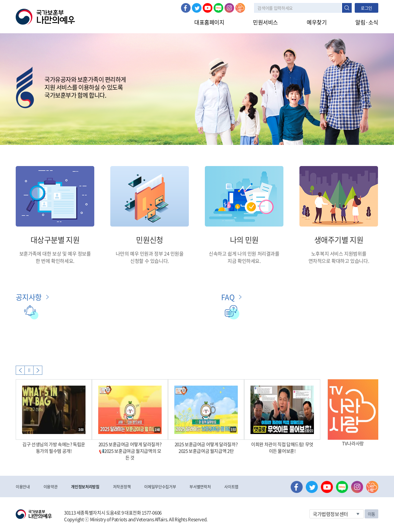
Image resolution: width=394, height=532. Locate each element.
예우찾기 (317, 22)
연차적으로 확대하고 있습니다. (339, 261)
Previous (20, 370)
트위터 (197, 8)
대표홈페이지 (209, 22)
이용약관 (51, 486)
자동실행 (29, 370)
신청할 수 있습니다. (150, 261)
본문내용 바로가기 (0, 0)
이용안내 (23, 486)
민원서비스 (265, 22)
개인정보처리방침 (85, 486)
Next (38, 370)
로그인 (367, 8)
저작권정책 (122, 486)
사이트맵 (231, 486)
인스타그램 (229, 8)
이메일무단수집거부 (160, 486)
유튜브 (208, 8)
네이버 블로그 (218, 8)
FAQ (228, 297)
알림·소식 (367, 22)
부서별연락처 (200, 486)
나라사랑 (240, 8)
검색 (347, 8)
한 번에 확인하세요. (55, 261)
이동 (371, 514)
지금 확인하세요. (244, 261)
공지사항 (29, 297)
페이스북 (186, 8)
